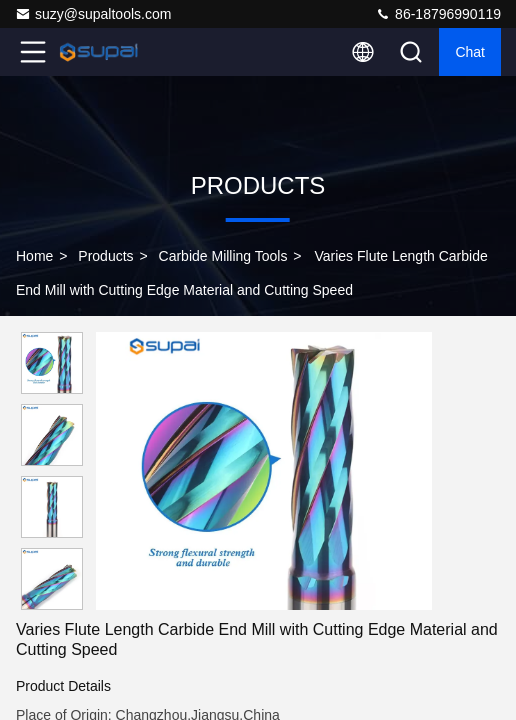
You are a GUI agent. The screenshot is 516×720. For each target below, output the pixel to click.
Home (34, 256)
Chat (470, 52)
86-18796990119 (438, 14)
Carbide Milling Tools (223, 256)
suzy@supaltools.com (93, 14)
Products (105, 256)
